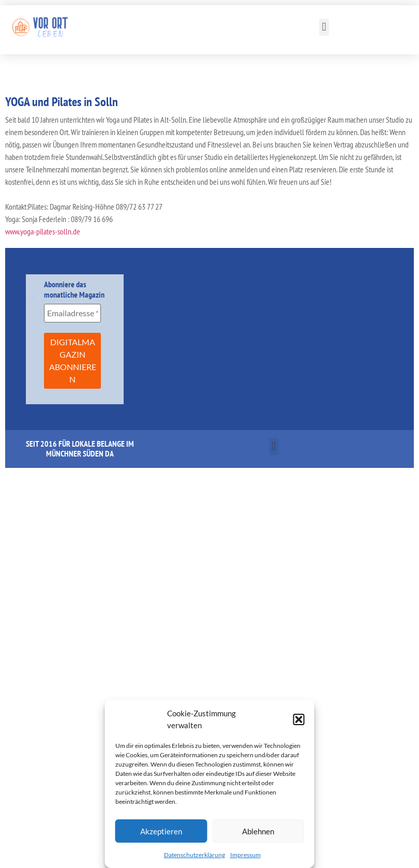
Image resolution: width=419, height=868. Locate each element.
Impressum (245, 855)
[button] (299, 719)
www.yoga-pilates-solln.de (43, 231)
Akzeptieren (161, 831)
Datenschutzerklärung (194, 855)
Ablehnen (258, 831)
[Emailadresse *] (72, 313)
